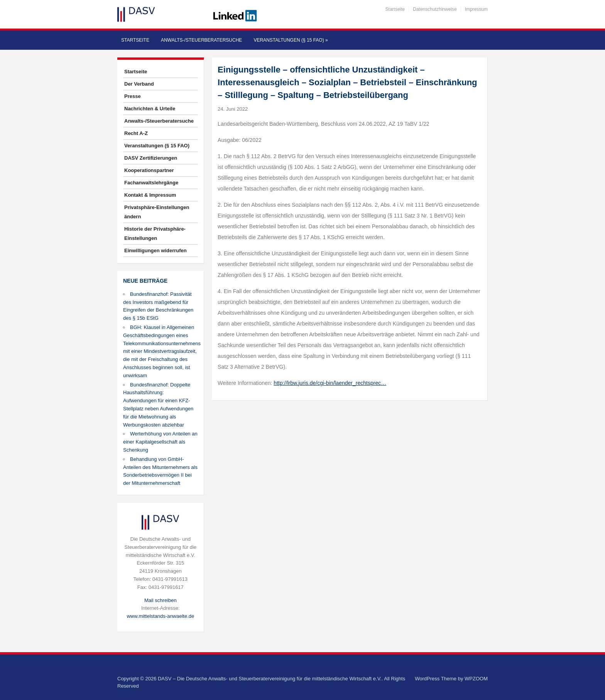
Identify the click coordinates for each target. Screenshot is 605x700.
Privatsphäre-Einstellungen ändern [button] (157, 212)
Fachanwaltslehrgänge (151, 183)
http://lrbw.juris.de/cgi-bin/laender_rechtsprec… (330, 383)
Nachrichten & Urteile (150, 109)
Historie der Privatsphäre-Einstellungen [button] (155, 234)
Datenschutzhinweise (435, 9)
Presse (133, 96)
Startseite (395, 9)
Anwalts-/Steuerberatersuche (201, 40)
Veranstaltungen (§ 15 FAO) (291, 40)
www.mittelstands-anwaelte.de (160, 616)
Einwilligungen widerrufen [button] (155, 250)
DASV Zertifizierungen (151, 158)
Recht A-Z (136, 133)
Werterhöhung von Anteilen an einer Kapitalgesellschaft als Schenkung (160, 442)
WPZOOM (476, 679)
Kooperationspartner (149, 170)
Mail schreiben (161, 600)
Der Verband (139, 84)
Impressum (476, 9)
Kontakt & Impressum (150, 195)
